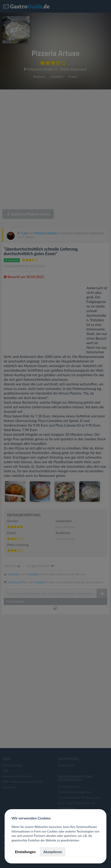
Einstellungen (25, 852)
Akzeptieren (53, 852)
